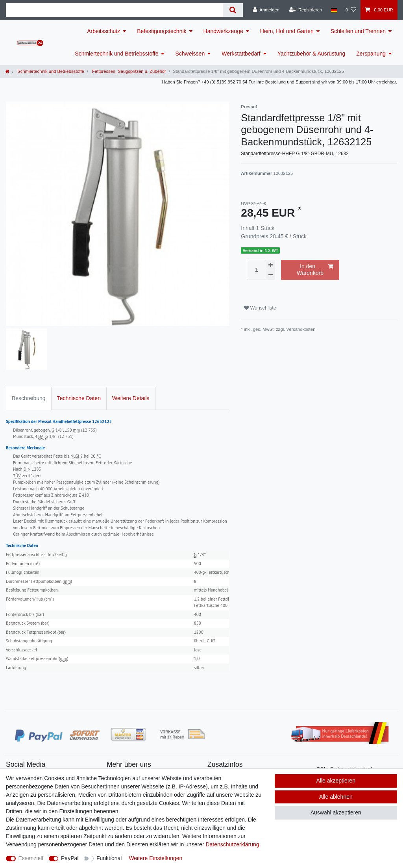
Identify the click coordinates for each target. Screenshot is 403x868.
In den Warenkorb (315, 270)
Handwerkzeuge (223, 31)
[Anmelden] (266, 10)
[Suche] (233, 10)
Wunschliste (260, 308)
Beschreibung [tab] (29, 398)
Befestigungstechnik (162, 31)
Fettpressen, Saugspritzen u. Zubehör (128, 71)
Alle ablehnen (336, 797)
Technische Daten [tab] (79, 398)
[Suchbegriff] (114, 10)
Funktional (109, 858)
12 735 (89, 430)
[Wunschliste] (351, 10)
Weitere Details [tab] (131, 398)
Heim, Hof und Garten (287, 31)
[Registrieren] (306, 10)
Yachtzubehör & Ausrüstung (311, 54)
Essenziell (31, 858)
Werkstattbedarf (241, 54)
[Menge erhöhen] (270, 265)
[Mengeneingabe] (256, 270)
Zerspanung (371, 54)
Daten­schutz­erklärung (232, 844)
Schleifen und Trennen (358, 31)
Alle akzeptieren (336, 781)
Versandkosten (301, 329)
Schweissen (190, 54)
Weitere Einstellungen (155, 858)
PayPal (70, 858)
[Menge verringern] (270, 275)
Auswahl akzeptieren (336, 812)
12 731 (66, 436)
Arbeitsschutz (104, 31)
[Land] (334, 10)
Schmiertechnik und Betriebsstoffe (116, 54)
